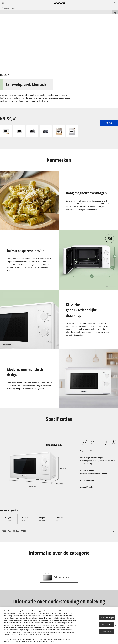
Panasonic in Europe (9, 8)
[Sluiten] (115, 626)
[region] (59, 626)
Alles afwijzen (107, 625)
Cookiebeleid (23, 635)
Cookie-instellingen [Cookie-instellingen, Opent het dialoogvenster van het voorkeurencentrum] (107, 618)
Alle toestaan (107, 632)
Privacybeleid (34, 635)
